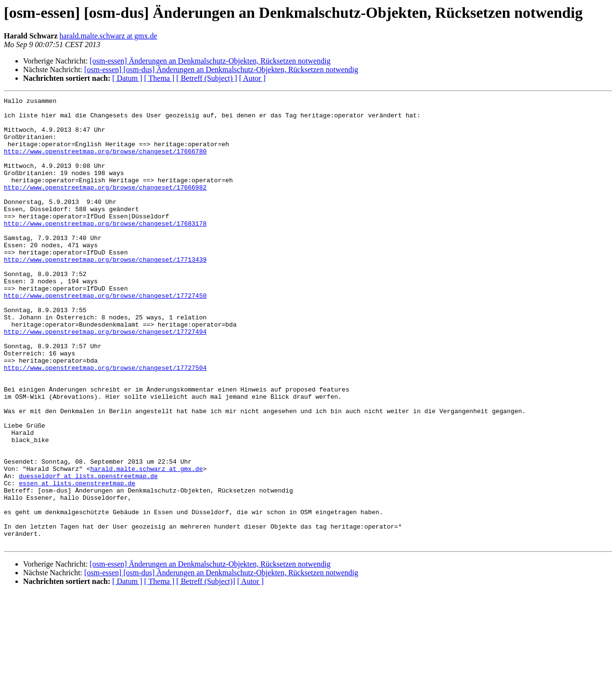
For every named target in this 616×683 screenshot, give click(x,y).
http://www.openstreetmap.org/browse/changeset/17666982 (105, 206)
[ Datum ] (127, 78)
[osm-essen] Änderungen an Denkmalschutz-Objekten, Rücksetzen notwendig (210, 61)
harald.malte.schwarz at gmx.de (109, 36)
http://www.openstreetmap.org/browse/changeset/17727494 (105, 379)
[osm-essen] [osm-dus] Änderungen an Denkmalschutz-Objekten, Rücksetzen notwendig (221, 70)
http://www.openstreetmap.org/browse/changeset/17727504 (105, 422)
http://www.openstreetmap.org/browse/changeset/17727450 (105, 336)
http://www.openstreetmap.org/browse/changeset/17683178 (105, 249)
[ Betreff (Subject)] (205, 671)
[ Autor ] (252, 78)
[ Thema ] (160, 78)
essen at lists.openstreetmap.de (77, 561)
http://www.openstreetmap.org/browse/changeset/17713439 (105, 292)
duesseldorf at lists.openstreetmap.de (88, 552)
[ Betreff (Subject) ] (206, 78)
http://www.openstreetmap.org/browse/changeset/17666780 (105, 163)
